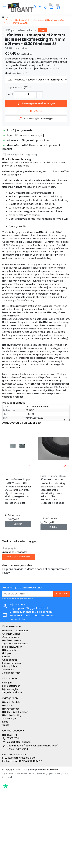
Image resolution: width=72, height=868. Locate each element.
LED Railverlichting (12, 715)
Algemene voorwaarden (15, 644)
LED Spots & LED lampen (15, 712)
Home (5, 17)
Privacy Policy (10, 666)
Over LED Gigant (11, 634)
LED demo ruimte (12, 640)
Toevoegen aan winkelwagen (36, 103)
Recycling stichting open (41, 773)
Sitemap (7, 777)
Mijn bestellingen (11, 686)
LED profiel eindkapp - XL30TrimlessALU (17, 481)
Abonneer (62, 594)
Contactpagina (11, 637)
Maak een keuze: (16, 73)
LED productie (10, 650)
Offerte (36, 111)
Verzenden (8, 670)
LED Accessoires (11, 709)
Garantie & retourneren (15, 631)
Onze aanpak (10, 660)
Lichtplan (7, 653)
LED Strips (7, 706)
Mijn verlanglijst (10, 689)
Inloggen (7, 683)
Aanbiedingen (10, 718)
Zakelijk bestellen (11, 673)
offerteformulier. (11, 368)
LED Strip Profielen (12, 702)
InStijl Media (52, 770)
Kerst (5, 722)
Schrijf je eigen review (16, 48)
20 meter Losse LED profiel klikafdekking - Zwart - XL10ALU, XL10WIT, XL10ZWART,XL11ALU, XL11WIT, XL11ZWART (54, 481)
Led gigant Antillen (12, 647)
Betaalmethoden (12, 663)
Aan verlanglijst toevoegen (36, 119)
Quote (6, 725)
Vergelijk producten (13, 692)
